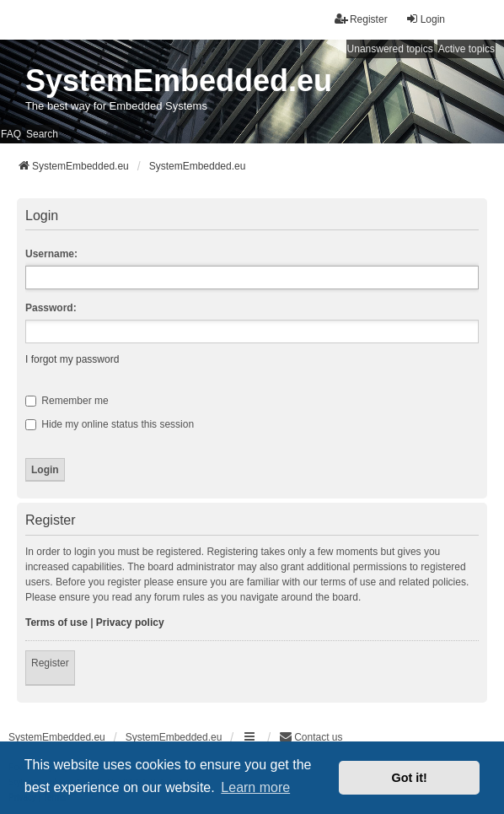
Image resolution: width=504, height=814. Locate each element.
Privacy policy (130, 623)
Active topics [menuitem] (466, 49)
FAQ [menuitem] (11, 134)
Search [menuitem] (42, 134)
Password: (51, 308)
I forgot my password (72, 359)
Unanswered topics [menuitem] (390, 49)
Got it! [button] (410, 778)
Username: (51, 254)
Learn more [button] (255, 787)
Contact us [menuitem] (311, 737)
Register (50, 663)
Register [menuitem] (361, 19)
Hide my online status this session (110, 424)
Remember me (67, 401)
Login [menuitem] (425, 19)
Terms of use (56, 623)
